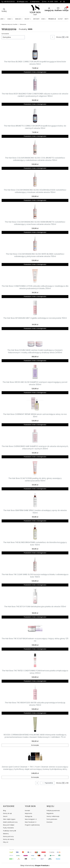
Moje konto (29, 813)
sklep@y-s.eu (23, 2)
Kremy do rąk (7, 813)
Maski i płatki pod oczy (10, 822)
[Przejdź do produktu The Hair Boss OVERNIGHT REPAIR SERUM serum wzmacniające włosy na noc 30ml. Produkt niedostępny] (35, 404)
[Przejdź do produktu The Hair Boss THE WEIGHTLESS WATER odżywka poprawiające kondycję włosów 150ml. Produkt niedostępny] (35, 692)
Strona (59, 37)
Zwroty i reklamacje (53, 816)
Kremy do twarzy (9, 839)
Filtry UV (6, 842)
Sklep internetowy (34, 866)
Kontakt (27, 811)
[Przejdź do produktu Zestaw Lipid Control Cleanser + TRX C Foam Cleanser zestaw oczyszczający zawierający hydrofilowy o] (35, 757)
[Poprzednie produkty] (48, 783)
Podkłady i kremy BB (10, 831)
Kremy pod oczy (8, 836)
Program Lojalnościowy (32, 825)
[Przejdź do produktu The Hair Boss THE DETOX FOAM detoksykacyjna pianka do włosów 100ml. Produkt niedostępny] (35, 596)
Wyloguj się (29, 816)
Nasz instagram (30, 819)
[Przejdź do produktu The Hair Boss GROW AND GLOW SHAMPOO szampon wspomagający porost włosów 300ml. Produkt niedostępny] (35, 372)
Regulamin (50, 813)
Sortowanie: (5, 34)
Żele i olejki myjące (9, 819)
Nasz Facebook (30, 822)
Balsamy (6, 834)
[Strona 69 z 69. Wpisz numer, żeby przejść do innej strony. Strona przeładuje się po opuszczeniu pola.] (63, 37)
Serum (5, 816)
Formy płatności (52, 819)
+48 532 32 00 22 (9, 2)
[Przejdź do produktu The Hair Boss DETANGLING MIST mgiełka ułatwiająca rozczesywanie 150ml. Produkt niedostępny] (35, 308)
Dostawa (49, 822)
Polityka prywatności (53, 811)
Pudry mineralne (8, 828)
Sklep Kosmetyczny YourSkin (10, 24)
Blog (4, 811)
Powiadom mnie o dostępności (35, 72)
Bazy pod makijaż (9, 825)
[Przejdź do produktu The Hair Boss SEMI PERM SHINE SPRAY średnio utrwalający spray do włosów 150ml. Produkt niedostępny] (35, 500)
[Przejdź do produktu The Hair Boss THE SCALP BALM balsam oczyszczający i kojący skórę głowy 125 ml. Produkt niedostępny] (35, 628)
